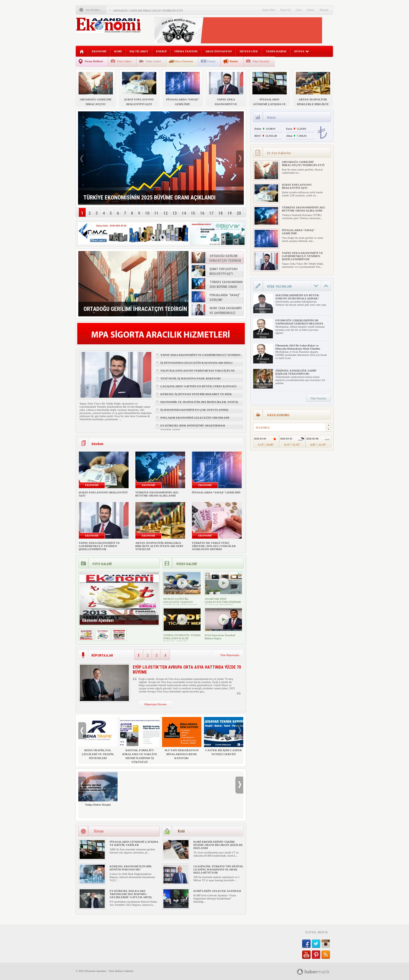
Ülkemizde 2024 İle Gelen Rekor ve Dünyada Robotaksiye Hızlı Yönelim (298, 347)
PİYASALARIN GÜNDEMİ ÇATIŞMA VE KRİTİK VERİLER (134, 843)
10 (147, 213)
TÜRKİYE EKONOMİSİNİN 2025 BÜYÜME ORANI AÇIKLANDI (157, 494)
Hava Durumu (184, 61)
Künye (311, 10)
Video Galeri (153, 61)
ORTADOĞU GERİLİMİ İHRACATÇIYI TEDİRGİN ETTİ (148, 10)
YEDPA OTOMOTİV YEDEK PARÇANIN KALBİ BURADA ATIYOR (182, 638)
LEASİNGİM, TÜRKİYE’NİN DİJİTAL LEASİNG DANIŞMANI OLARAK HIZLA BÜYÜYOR (219, 869)
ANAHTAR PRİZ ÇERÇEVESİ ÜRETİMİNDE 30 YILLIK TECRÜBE (223, 602)
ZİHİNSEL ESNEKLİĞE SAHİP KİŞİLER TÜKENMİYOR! (296, 372)
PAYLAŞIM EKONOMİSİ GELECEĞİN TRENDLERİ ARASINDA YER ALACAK (195, 420)
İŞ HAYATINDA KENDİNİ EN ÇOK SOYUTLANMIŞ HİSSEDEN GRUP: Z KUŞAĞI (194, 412)
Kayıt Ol (285, 10)
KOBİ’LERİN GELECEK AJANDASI (217, 891)
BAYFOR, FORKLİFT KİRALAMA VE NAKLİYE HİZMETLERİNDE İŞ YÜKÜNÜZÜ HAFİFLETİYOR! (140, 742)
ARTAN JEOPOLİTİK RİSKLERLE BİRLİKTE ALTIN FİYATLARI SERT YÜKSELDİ (159, 546)
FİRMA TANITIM (186, 51)
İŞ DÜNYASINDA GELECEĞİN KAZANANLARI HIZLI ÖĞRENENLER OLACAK (197, 365)
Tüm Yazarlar (261, 61)
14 (184, 213)
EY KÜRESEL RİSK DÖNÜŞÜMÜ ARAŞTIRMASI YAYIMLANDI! (193, 428)
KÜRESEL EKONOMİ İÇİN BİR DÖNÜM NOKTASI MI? (131, 868)
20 (239, 213)
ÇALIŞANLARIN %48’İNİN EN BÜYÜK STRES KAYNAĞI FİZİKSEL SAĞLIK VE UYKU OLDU (199, 389)
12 (165, 213)
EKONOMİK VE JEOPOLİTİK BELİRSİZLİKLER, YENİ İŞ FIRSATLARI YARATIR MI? (199, 404)
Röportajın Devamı (156, 704)
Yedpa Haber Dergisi (98, 789)
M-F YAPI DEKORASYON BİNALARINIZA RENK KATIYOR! (182, 738)
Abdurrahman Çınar (263, 310)
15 (193, 213)
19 (230, 213)
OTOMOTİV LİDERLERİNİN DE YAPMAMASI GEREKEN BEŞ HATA (299, 322)
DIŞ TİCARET (139, 51)
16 (202, 213)
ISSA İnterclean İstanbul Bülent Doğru (220, 637)
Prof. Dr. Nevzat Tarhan (263, 385)
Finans (211, 61)
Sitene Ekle (269, 10)
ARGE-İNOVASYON (219, 51)
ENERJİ (161, 51)
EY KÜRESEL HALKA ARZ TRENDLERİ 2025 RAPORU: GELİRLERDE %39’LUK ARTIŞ (131, 894)
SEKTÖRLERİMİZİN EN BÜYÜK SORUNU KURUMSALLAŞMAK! (297, 297)
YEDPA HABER (276, 51)
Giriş (299, 10)
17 (211, 213)
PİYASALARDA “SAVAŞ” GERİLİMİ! (216, 492)
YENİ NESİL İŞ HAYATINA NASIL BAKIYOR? (191, 378)
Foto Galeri (124, 61)
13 (175, 213)
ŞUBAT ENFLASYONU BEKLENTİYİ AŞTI (297, 186)
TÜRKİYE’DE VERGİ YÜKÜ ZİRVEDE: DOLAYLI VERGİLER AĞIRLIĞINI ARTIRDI (214, 546)
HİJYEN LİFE (249, 51)
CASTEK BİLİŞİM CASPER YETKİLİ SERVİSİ (224, 736)
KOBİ (118, 51)
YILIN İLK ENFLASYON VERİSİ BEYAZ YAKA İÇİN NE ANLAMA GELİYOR (198, 373)
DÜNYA (302, 51)
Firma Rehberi (94, 61)
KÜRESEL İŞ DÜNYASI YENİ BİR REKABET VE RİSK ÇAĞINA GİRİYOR (196, 396)
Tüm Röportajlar (230, 655)
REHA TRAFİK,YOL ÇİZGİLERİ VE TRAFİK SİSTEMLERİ (98, 738)
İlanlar (234, 61)
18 (220, 213)
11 (156, 213)
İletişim (324, 10)
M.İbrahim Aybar (263, 335)
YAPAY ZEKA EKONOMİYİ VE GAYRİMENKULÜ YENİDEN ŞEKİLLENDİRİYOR (201, 357)
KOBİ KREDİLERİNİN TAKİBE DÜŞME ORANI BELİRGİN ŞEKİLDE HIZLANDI (218, 845)
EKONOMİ (99, 51)
